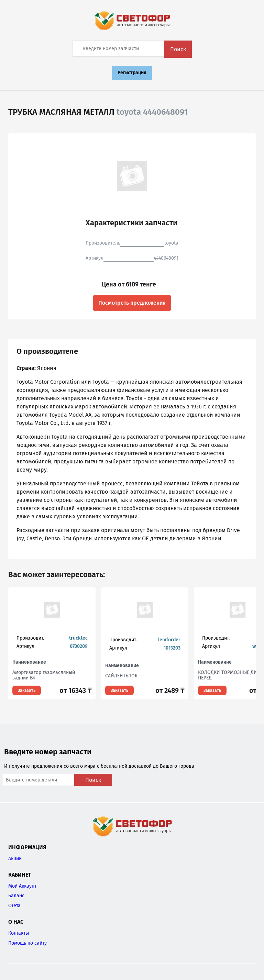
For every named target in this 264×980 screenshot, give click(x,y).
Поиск (178, 49)
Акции (15, 859)
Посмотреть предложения (132, 303)
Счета (14, 906)
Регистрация (132, 73)
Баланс (16, 896)
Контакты (19, 933)
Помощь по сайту (27, 943)
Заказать (27, 690)
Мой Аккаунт (22, 886)
